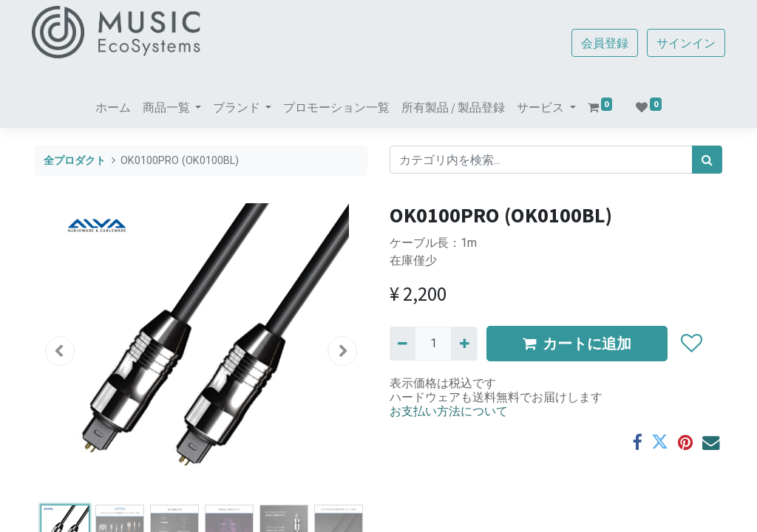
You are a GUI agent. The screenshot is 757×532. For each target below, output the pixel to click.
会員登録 (602, 43)
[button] (60, 351)
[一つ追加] (464, 344)
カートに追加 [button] (577, 343)
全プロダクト (75, 161)
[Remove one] (403, 344)
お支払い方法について (449, 411)
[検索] (707, 160)
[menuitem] (113, 107)
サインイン (683, 43)
